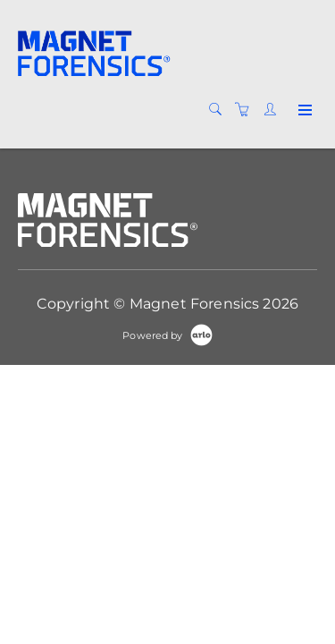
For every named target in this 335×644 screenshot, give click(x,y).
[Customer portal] (274, 110)
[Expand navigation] (303, 111)
